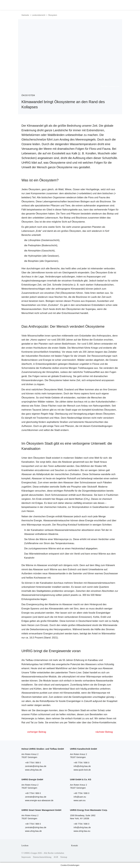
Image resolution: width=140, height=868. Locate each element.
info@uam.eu (80, 797)
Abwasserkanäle (57, 573)
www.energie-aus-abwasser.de (39, 800)
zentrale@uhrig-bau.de (36, 766)
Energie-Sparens (30, 609)
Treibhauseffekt (92, 372)
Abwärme (53, 534)
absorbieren (88, 530)
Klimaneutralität (72, 693)
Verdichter (103, 539)
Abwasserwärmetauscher (56, 520)
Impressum (26, 857)
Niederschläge (75, 418)
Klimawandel (78, 289)
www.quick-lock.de (82, 770)
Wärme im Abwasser (37, 565)
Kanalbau (93, 660)
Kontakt (75, 846)
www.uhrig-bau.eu (82, 831)
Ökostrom (27, 697)
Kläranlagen (28, 491)
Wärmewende (110, 625)
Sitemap (64, 857)
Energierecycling (35, 604)
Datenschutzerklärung (42, 857)
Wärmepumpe (34, 525)
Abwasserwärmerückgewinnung (38, 595)
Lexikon (25, 846)
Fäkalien (107, 483)
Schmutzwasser (88, 483)
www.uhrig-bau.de (33, 770)
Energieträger (103, 613)
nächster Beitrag (104, 732)
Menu (115, 4)
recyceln (46, 525)
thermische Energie (32, 520)
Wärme (43, 539)
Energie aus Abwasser (101, 668)
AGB (56, 857)
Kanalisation (28, 462)
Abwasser (27, 474)
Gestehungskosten (82, 697)
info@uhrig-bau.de (82, 766)
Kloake (98, 466)
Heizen (30, 511)
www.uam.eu (80, 800)
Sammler (77, 573)
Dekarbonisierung (39, 629)
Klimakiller (53, 621)
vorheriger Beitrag (37, 732)
